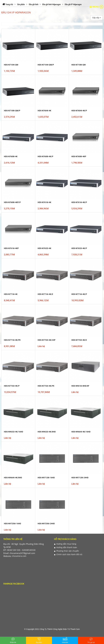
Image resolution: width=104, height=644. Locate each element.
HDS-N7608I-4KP (79, 125)
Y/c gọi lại (91, 640)
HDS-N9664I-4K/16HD (81, 213)
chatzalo (65, 640)
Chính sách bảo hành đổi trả (68, 273)
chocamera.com (19, 274)
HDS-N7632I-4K (44, 154)
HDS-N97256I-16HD (12, 242)
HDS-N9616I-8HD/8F (80, 198)
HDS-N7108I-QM (78, 65)
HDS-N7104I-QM (11, 65)
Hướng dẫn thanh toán (66, 266)
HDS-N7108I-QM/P (12, 111)
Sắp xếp (97, 18)
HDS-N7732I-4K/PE (46, 198)
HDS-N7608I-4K (11, 125)
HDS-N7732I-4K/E (79, 184)
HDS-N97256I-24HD (46, 242)
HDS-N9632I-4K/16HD (13, 213)
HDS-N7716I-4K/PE (12, 184)
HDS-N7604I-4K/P (79, 111)
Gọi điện (39, 640)
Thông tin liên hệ (13, 258)
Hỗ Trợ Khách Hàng (65, 258)
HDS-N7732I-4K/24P (47, 184)
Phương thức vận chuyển (67, 269)
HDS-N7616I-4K (44, 140)
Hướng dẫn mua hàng (65, 262)
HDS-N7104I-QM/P (46, 65)
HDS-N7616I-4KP (11, 154)
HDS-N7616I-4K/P (79, 140)
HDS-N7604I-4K (44, 111)
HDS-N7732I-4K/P (12, 198)
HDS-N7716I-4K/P (79, 169)
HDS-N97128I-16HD (46, 227)
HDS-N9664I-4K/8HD (13, 227)
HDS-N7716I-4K (11, 169)
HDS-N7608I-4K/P (45, 125)
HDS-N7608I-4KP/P (12, 140)
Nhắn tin (13, 640)
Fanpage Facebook (14, 302)
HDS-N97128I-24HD (80, 227)
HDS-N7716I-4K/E (45, 169)
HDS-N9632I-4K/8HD (47, 213)
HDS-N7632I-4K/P (79, 154)
